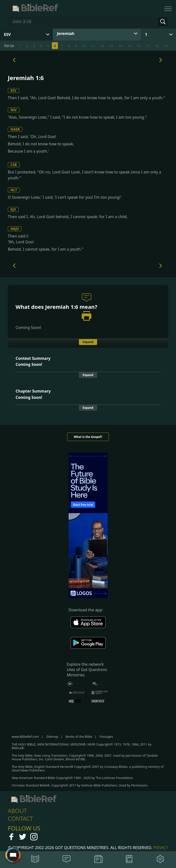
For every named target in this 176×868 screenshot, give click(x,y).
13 (111, 46)
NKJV (15, 229)
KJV (13, 209)
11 (93, 46)
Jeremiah (66, 33)
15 (129, 46)
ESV (14, 90)
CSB (14, 165)
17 (148, 46)
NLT (14, 190)
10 (84, 46)
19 (166, 46)
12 (102, 46)
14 (120, 46)
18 (157, 46)
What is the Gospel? (88, 437)
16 (139, 46)
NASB (15, 129)
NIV (14, 110)
